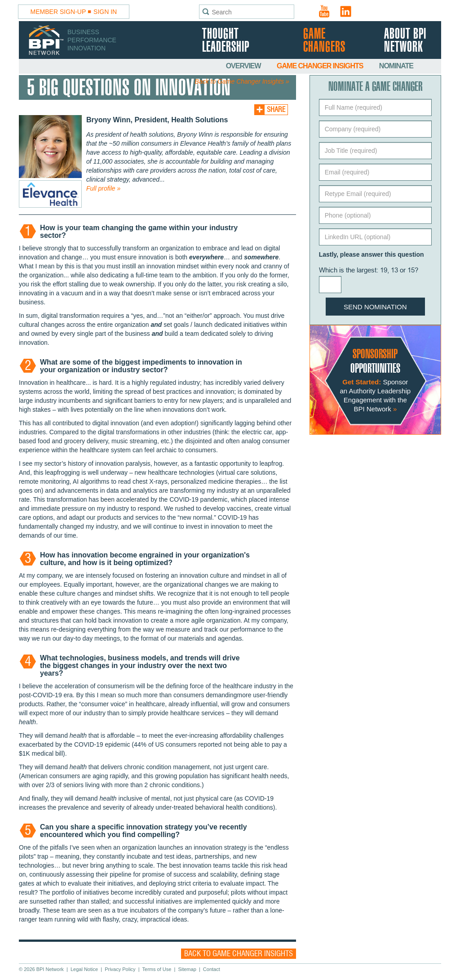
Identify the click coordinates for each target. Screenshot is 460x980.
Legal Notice (84, 969)
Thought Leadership (226, 41)
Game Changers (324, 41)
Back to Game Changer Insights (239, 954)
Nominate (396, 66)
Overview (244, 66)
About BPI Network (405, 41)
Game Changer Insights (321, 66)
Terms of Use (157, 969)
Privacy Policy (120, 969)
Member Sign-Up (58, 12)
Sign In (105, 12)
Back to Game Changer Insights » (242, 81)
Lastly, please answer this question (372, 254)
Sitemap (187, 969)
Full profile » (103, 188)
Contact (212, 969)
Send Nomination (375, 307)
